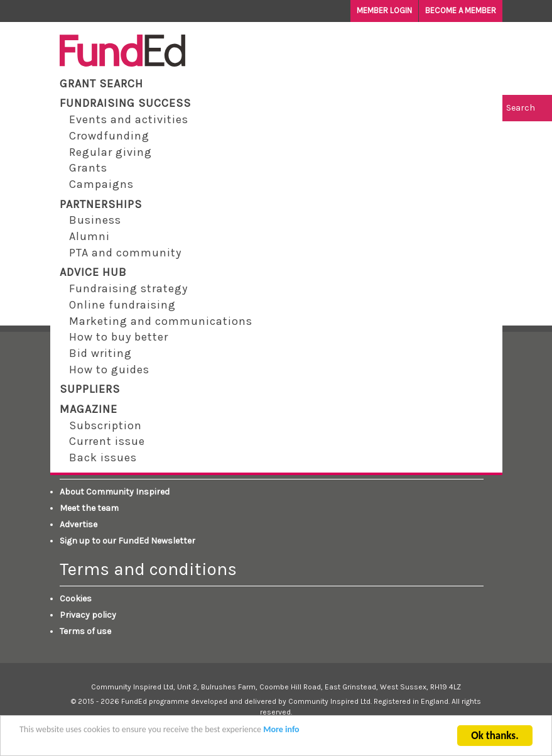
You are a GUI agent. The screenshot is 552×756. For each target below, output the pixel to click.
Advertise (78, 524)
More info (281, 732)
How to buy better (119, 337)
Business (95, 220)
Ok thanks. (495, 738)
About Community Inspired (115, 492)
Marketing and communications (161, 321)
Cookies (76, 599)
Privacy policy (88, 615)
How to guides (109, 370)
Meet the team (89, 508)
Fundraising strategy (128, 288)
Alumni (89, 236)
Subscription (106, 425)
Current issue (107, 441)
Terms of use (85, 631)
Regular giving (111, 152)
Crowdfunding (109, 136)
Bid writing (100, 353)
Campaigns (101, 184)
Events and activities (129, 119)
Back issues (103, 457)
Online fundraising (122, 305)
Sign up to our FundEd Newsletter (127, 541)
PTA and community (125, 253)
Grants (88, 168)
